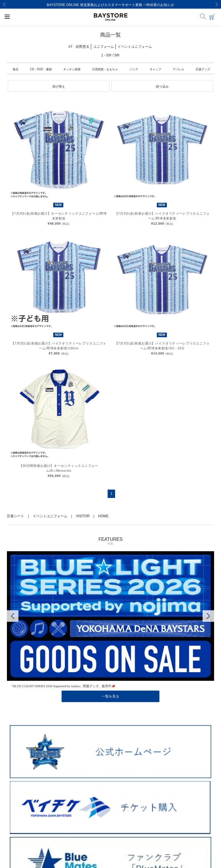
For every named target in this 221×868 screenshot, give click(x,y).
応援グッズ (203, 69)
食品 (16, 69)
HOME (103, 516)
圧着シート (16, 516)
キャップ (155, 69)
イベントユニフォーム (50, 516)
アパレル (178, 69)
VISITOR (83, 516)
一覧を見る (110, 696)
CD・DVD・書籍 (41, 69)
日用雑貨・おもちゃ (105, 69)
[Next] (217, 4)
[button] (59, 86)
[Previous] (4, 4)
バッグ (134, 69)
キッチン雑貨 (72, 69)
